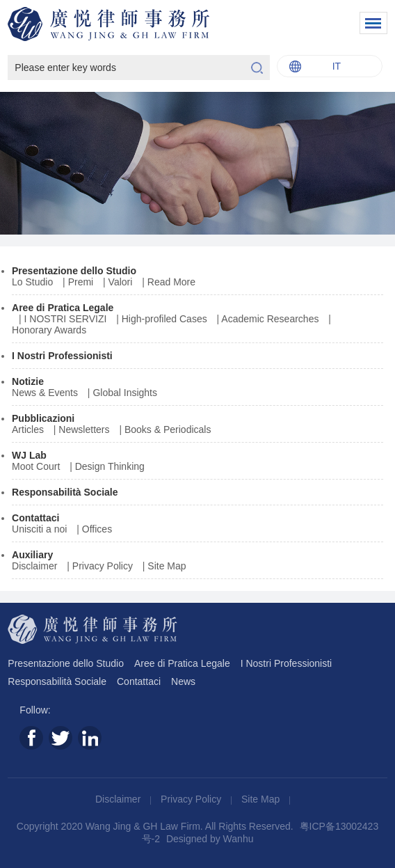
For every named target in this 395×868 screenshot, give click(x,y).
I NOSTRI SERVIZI (66, 319)
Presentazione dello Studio (74, 271)
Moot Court (36, 466)
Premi (81, 282)
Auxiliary (32, 555)
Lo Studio (32, 282)
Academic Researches (270, 319)
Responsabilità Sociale (65, 492)
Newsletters (84, 429)
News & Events (45, 393)
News (183, 681)
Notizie (28, 381)
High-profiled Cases (164, 319)
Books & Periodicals (168, 429)
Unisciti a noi (39, 529)
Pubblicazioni (43, 418)
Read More (171, 282)
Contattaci (35, 518)
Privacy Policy (103, 566)
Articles (28, 429)
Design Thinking (110, 466)
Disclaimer (34, 566)
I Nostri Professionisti (62, 356)
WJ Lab (29, 455)
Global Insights (125, 393)
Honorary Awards (49, 330)
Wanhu (239, 839)
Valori (121, 282)
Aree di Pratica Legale (63, 308)
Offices (97, 529)
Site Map (167, 566)
